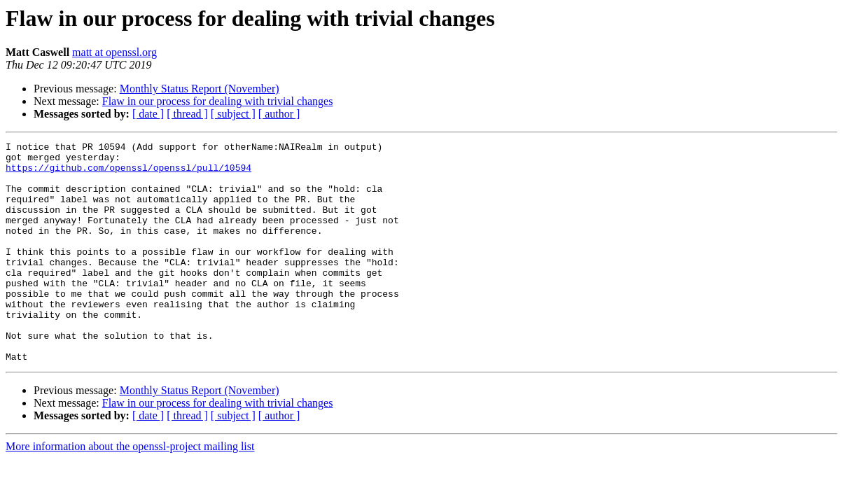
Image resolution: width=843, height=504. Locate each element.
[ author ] (279, 114)
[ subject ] (233, 114)
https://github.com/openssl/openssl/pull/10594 (128, 174)
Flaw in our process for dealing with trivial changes (218, 101)
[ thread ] (187, 114)
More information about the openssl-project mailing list (130, 490)
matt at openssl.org (114, 52)
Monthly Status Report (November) (200, 89)
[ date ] (148, 114)
